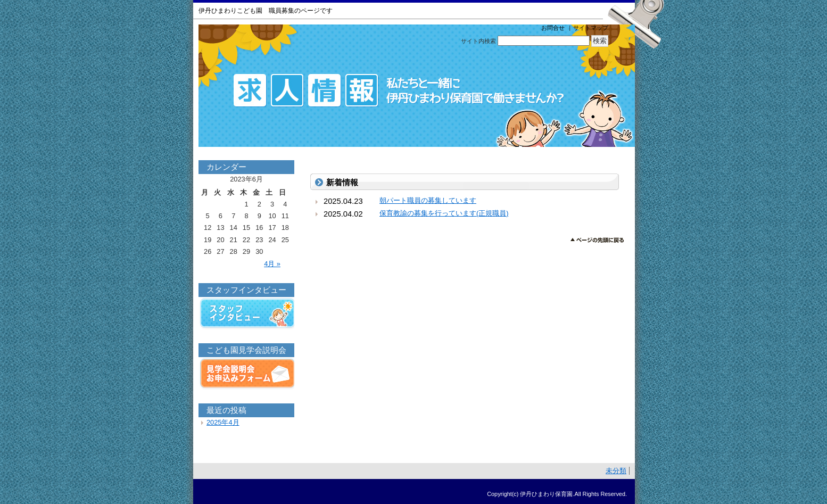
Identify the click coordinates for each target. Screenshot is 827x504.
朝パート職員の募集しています (428, 200)
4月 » (272, 264)
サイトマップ (591, 28)
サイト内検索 (478, 41)
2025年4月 (223, 422)
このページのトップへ (597, 240)
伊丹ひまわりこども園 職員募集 (417, 86)
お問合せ (553, 28)
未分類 (616, 471)
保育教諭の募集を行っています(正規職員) (444, 213)
